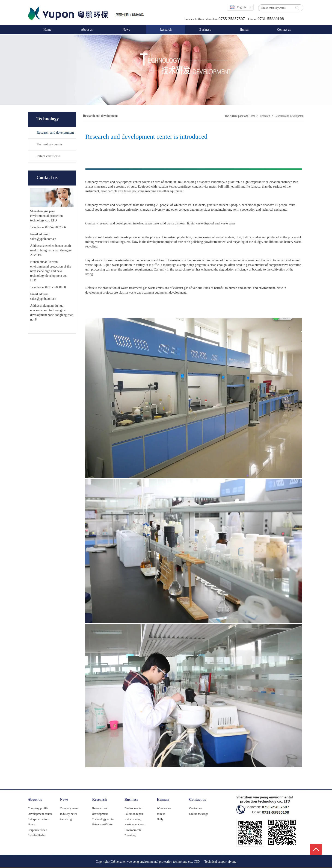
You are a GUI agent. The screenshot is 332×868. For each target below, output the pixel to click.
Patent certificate (102, 824)
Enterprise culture (38, 819)
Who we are (164, 808)
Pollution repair (134, 814)
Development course (40, 814)
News (64, 799)
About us (35, 799)
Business (131, 799)
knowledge (67, 819)
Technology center (103, 819)
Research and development (289, 116)
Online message (199, 814)
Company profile (38, 808)
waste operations (135, 824)
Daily (160, 819)
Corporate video (37, 830)
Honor (31, 824)
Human (163, 799)
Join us (161, 814)
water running (133, 819)
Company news (69, 808)
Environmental (133, 808)
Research (265, 116)
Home (252, 116)
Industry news (68, 814)
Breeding (130, 835)
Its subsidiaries (37, 835)
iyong (233, 862)
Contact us (197, 799)
